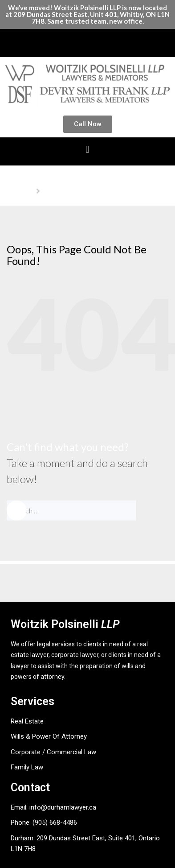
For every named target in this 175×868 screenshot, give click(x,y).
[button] (87, 41)
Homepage (20, 191)
